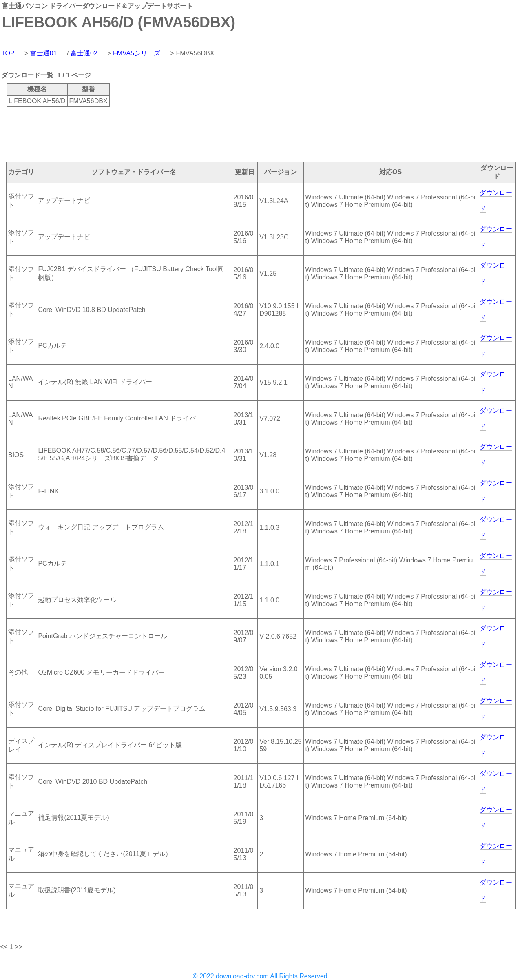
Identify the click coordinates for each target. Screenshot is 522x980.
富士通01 (44, 53)
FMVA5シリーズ (137, 53)
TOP (8, 53)
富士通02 (84, 53)
